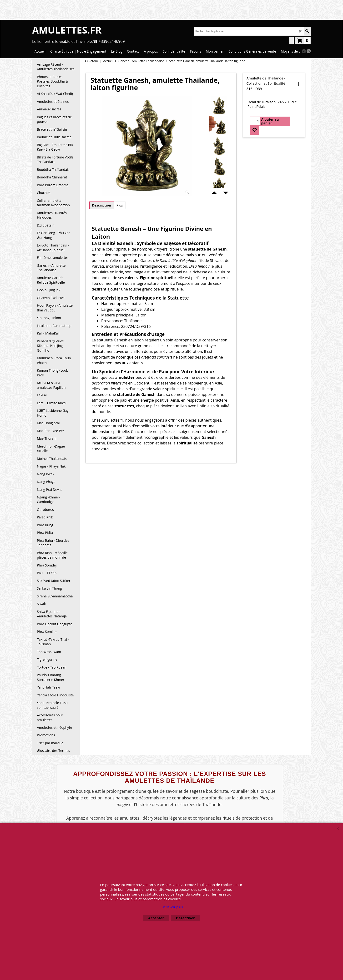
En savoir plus (172, 907)
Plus (120, 205)
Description (102, 205)
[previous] (304, 51)
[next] (309, 51)
